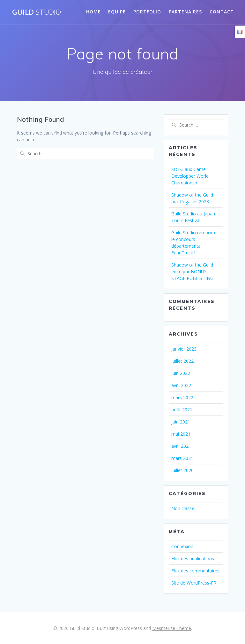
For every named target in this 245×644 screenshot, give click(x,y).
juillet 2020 (182, 470)
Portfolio (147, 12)
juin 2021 (181, 422)
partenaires (185, 12)
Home (93, 12)
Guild (37, 12)
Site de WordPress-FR (194, 583)
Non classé (183, 508)
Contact (222, 12)
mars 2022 (182, 397)
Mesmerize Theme (172, 628)
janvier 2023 (184, 349)
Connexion (182, 546)
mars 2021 (182, 458)
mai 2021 (181, 434)
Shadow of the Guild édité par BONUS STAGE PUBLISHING (192, 272)
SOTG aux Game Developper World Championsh (190, 176)
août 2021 (182, 410)
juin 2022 (181, 373)
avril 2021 (181, 446)
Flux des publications (193, 559)
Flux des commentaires (195, 571)
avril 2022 (181, 385)
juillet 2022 (182, 361)
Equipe (117, 12)
